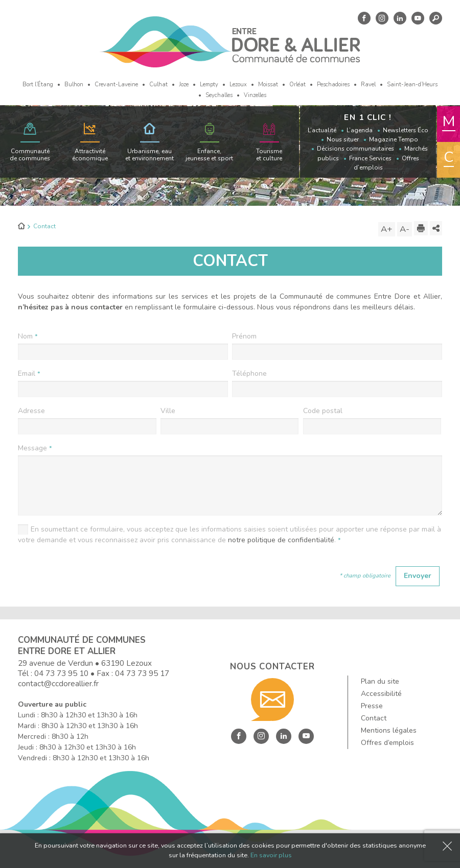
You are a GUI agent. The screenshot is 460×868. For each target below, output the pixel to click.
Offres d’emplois (387, 743)
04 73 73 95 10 (61, 673)
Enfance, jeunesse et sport (209, 155)
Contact (374, 718)
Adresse (31, 411)
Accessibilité (381, 694)
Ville (168, 411)
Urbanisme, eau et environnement (149, 155)
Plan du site (380, 681)
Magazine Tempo (394, 139)
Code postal (323, 411)
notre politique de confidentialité (281, 540)
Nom (28, 336)
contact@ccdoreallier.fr (58, 683)
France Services (370, 158)
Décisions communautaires (355, 149)
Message (35, 448)
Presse (372, 706)
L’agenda (360, 130)
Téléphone (249, 373)
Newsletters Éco (406, 130)
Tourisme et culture (269, 155)
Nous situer (343, 139)
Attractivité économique (90, 155)
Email (29, 373)
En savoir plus (271, 855)
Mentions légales (389, 730)
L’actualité (322, 130)
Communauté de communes (30, 155)
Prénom (244, 336)
